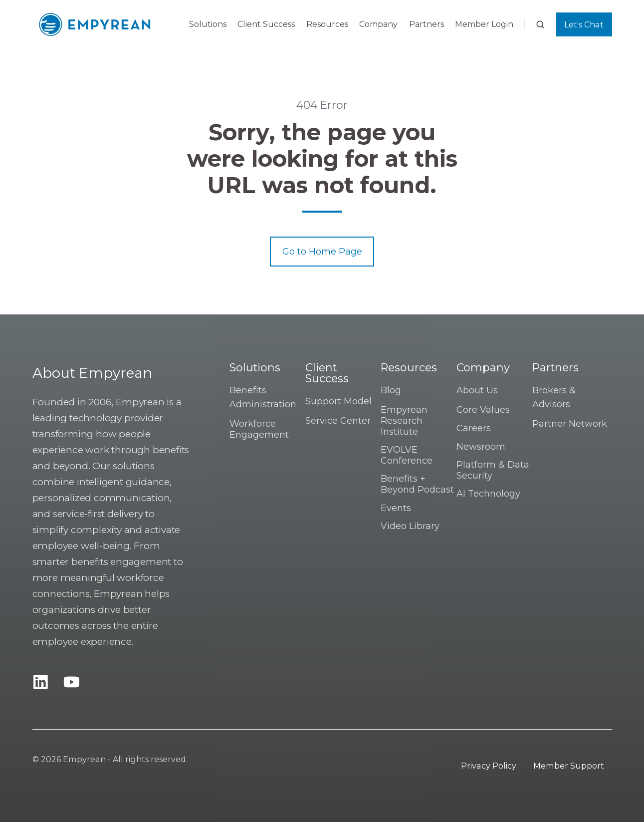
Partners (427, 24)
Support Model (338, 401)
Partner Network (570, 424)
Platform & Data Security (493, 470)
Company (378, 24)
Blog (391, 390)
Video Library (410, 526)
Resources (327, 24)
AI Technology (488, 494)
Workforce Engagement (259, 429)
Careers (474, 428)
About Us (477, 390)
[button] (540, 24)
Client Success (266, 24)
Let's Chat (584, 24)
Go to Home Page (322, 252)
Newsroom (481, 447)
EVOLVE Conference (407, 455)
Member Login (484, 24)
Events (396, 508)
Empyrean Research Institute (404, 420)
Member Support (569, 766)
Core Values (483, 410)
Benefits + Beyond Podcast (417, 484)
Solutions (208, 24)
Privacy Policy (489, 766)
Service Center (338, 421)
